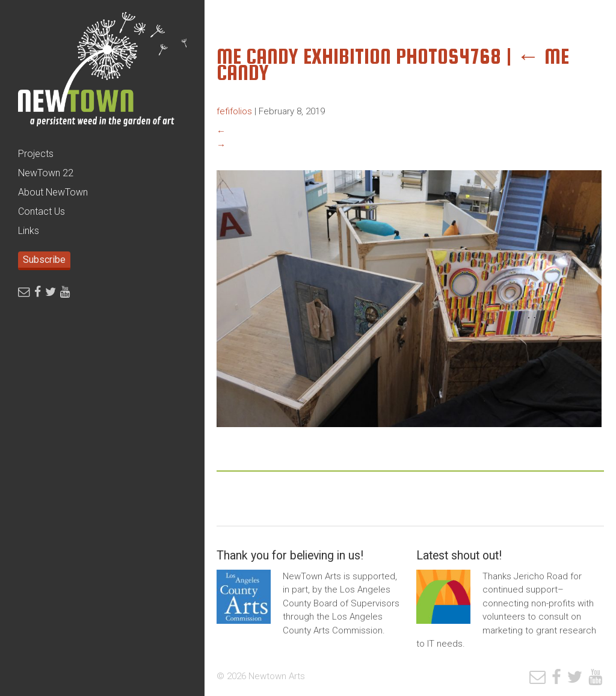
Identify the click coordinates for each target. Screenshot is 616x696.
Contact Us (42, 211)
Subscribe (44, 260)
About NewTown (53, 192)
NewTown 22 (46, 173)
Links (29, 231)
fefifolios (234, 111)
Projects (36, 154)
